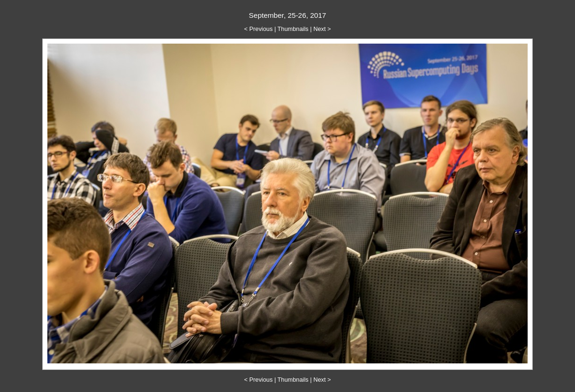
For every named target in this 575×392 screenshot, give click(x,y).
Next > (322, 29)
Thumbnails (293, 29)
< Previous (259, 29)
